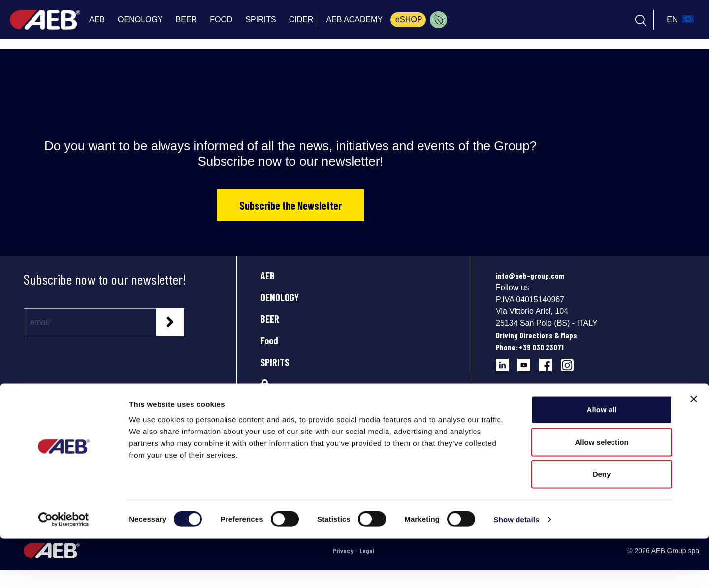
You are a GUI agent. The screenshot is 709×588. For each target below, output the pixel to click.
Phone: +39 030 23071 (530, 347)
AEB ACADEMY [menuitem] (354, 19)
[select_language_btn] (679, 20)
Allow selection (601, 491)
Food (269, 340)
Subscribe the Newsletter (290, 205)
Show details (517, 569)
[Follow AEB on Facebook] (550, 361)
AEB (268, 276)
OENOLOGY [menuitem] (140, 19)
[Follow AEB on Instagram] (571, 361)
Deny (602, 523)
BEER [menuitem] (187, 19)
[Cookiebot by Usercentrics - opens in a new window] (64, 569)
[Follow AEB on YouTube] (528, 361)
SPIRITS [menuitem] (260, 19)
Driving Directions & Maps (536, 335)
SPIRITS (275, 362)
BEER (270, 319)
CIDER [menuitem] (301, 19)
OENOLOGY (280, 297)
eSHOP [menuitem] (409, 19)
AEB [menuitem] (97, 19)
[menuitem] (438, 20)
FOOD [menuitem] (221, 19)
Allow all (602, 459)
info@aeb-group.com (530, 275)
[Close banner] (694, 448)
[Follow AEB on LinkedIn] (507, 361)
